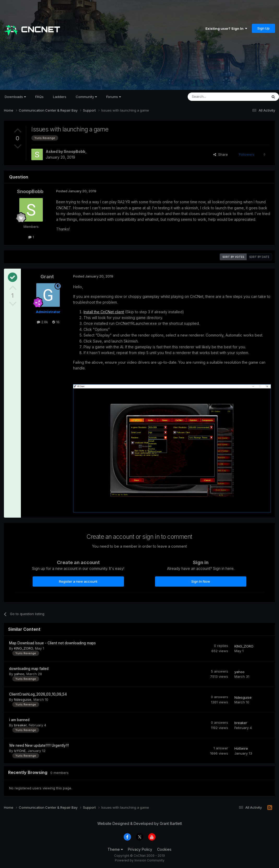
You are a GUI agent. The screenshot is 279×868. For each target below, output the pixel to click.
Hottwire (241, 748)
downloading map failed (29, 669)
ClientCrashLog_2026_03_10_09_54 (38, 694)
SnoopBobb (75, 151)
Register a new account (78, 581)
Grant (47, 277)
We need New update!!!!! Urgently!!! (39, 745)
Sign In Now (201, 581)
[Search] (214, 97)
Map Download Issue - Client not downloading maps (52, 643)
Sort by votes (233, 257)
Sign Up (263, 28)
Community (86, 97)
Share (221, 154)
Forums (114, 97)
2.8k (42, 322)
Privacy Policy (140, 849)
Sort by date (259, 257)
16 (56, 322)
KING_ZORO (23, 648)
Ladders (60, 97)
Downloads (15, 97)
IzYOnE (20, 751)
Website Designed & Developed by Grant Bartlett (140, 823)
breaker (20, 725)
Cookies (164, 849)
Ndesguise (23, 699)
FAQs (39, 97)
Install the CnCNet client (104, 312)
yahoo (19, 674)
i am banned (19, 720)
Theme (115, 849)
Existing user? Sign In (226, 28)
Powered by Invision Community (140, 860)
